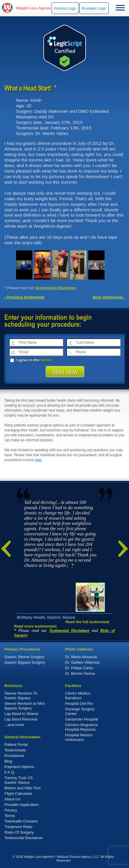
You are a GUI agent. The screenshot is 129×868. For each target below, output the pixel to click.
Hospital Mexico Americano (79, 737)
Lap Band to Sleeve (21, 714)
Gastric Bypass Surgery (25, 662)
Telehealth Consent (21, 821)
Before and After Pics (23, 788)
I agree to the (31, 360)
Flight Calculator (18, 794)
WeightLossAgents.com (33, 8)
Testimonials (15, 750)
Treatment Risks (18, 827)
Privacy (11, 810)
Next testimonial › (109, 297)
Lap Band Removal (21, 719)
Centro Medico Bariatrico (78, 696)
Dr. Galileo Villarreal (82, 662)
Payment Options (19, 767)
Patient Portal (16, 745)
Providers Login (94, 8)
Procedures (14, 756)
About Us (12, 799)
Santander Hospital (82, 719)
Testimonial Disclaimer (56, 288)
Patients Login (65, 8)
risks (38, 460)
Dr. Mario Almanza (81, 657)
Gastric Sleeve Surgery (24, 657)
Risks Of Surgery (19, 832)
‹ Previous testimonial (24, 297)
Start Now (65, 372)
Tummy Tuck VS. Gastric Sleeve (19, 780)
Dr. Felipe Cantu (79, 668)
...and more (14, 725)
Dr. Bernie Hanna (80, 673)
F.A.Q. (10, 772)
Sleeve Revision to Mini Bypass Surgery (25, 706)
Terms (46, 360)
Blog (8, 761)
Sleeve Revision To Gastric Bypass (21, 696)
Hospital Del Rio (79, 703)
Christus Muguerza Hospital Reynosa (82, 727)
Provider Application (22, 805)
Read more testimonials (35, 626)
